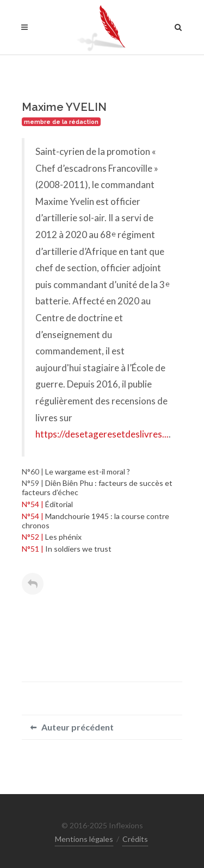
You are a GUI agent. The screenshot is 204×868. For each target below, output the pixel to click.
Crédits (135, 839)
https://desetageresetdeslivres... (102, 434)
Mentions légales (84, 839)
